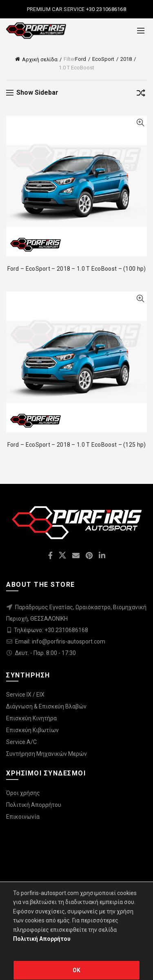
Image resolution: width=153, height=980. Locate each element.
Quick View (140, 123)
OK (77, 970)
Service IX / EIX (25, 695)
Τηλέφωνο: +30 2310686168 (51, 630)
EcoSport (103, 59)
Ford (81, 59)
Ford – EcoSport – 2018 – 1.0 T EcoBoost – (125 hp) (77, 445)
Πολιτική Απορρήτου (34, 805)
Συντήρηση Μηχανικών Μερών (47, 754)
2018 (126, 59)
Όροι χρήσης (23, 793)
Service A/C (21, 742)
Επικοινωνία (23, 817)
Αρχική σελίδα (40, 59)
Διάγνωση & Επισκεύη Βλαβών (46, 706)
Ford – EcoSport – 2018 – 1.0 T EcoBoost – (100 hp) (77, 269)
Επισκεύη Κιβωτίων (32, 730)
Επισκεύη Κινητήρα (31, 718)
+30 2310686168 (106, 9)
